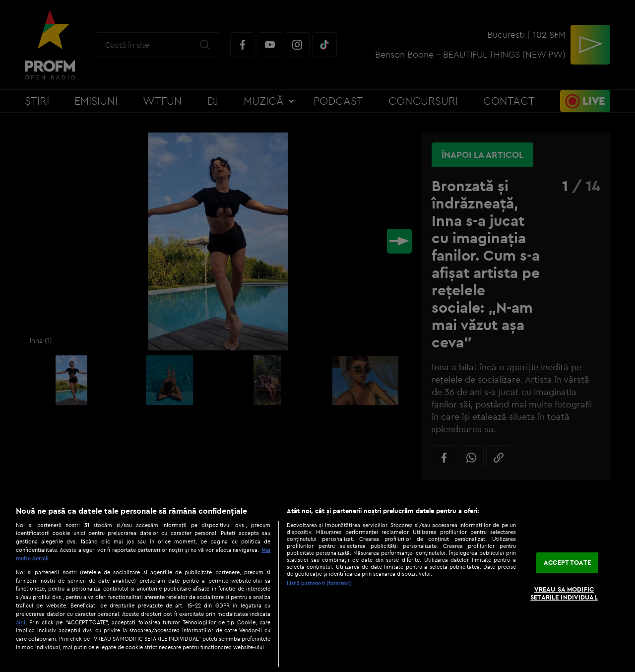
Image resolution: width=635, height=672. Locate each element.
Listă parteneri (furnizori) (319, 583)
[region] (317, 584)
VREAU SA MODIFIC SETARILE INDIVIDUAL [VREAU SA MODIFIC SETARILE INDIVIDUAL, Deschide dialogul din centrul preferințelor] (564, 593)
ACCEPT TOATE (567, 563)
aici (21, 622)
